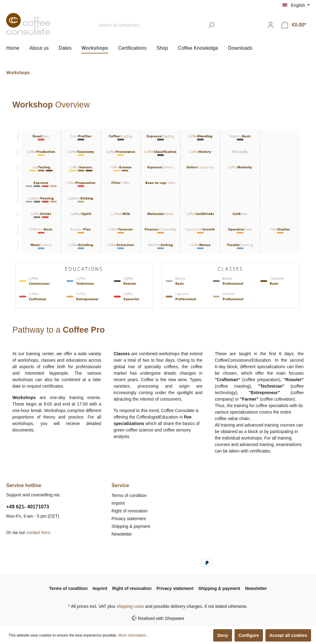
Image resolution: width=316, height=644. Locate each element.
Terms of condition (129, 495)
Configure (249, 635)
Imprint (118, 503)
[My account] (271, 25)
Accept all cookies (288, 635)
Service (120, 485)
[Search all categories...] (150, 25)
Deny (222, 635)
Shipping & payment (131, 526)
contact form (38, 532)
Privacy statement (129, 519)
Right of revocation (129, 511)
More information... (134, 635)
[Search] (211, 25)
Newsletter (122, 534)
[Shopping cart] (294, 25)
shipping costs (130, 606)
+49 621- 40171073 (28, 507)
